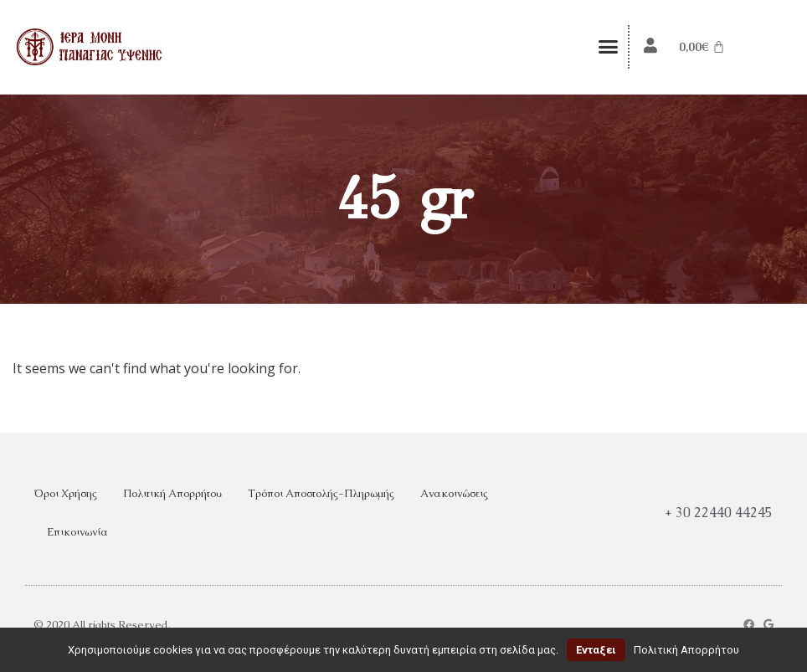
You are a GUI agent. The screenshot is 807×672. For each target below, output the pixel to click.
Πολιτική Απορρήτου (172, 493)
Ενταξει (596, 650)
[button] (608, 47)
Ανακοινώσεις (454, 493)
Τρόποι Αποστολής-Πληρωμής (321, 493)
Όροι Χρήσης (65, 493)
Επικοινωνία (77, 532)
